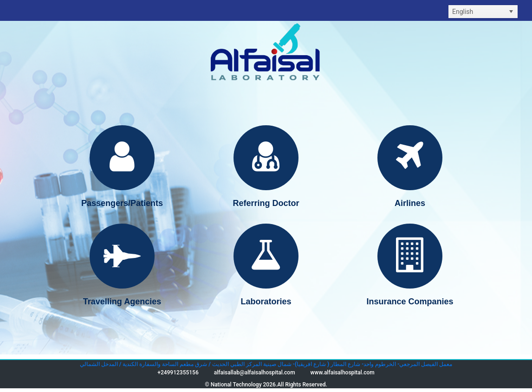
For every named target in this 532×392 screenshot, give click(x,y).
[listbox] (483, 12)
